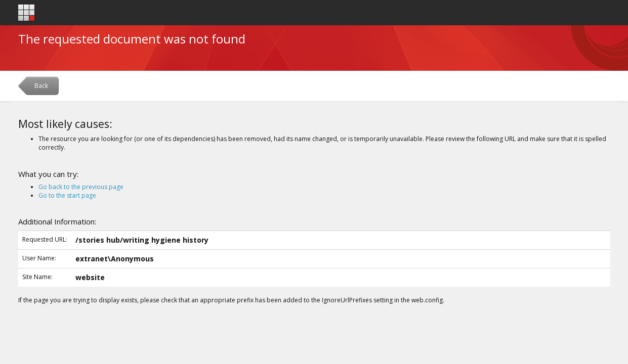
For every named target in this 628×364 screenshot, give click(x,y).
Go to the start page (67, 195)
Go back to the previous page (81, 187)
